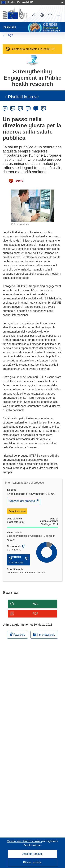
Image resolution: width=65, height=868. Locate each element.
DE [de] (5, 108)
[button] (42, 15)
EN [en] (13, 108)
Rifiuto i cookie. (32, 862)
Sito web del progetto (22, 502)
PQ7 (10, 36)
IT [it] (36, 108)
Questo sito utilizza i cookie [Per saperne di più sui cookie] (24, 841)
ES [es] (20, 108)
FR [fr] (28, 108)
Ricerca (50, 15)
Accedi (34, 15)
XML (35, 604)
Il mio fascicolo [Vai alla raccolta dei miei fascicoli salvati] (44, 635)
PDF (35, 614)
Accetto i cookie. (32, 854)
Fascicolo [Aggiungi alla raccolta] (18, 634)
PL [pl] (44, 108)
